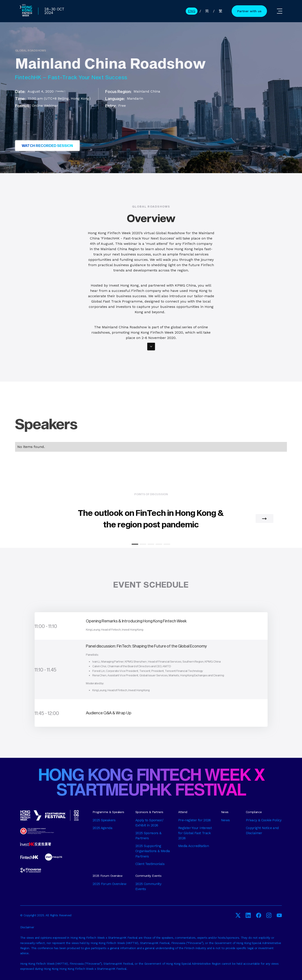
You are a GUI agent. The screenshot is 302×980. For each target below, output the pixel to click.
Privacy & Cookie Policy (264, 820)
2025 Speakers (104, 820)
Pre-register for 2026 (194, 820)
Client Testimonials (150, 864)
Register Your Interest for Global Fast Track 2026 (195, 833)
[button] (280, 11)
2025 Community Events (148, 886)
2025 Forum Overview (109, 884)
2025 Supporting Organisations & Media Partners (153, 851)
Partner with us (249, 11)
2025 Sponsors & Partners (148, 836)
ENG (192, 11)
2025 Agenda (102, 828)
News (225, 820)
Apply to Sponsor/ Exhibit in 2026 (149, 823)
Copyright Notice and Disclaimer (262, 831)
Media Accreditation (193, 846)
